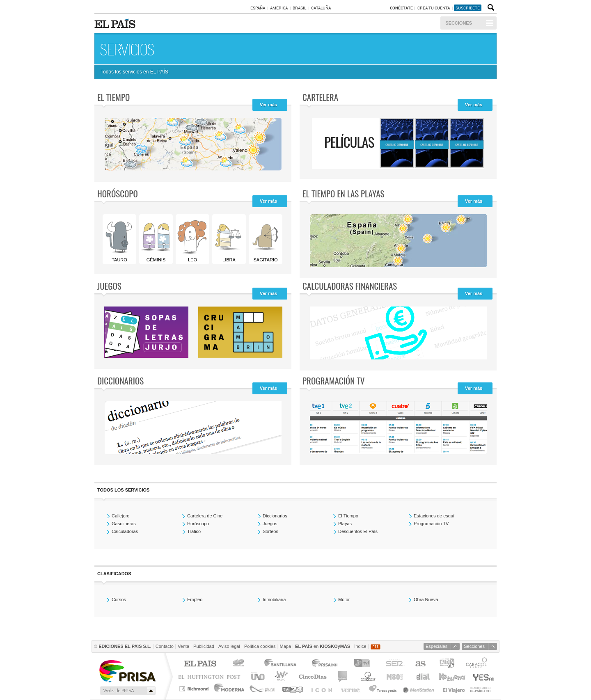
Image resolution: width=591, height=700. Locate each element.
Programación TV (333, 381)
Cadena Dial (422, 676)
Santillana (280, 664)
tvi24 (292, 689)
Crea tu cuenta (434, 8)
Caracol (477, 664)
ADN (447, 664)
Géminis (156, 239)
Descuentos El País (358, 531)
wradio (280, 676)
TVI (364, 664)
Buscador (490, 8)
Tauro (119, 239)
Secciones (459, 23)
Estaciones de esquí (434, 516)
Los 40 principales (239, 664)
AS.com (420, 664)
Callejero (120, 516)
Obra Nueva (426, 599)
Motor (344, 599)
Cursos (119, 599)
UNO (257, 676)
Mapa (285, 646)
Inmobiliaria (274, 599)
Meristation (420, 689)
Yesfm (482, 676)
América (279, 8)
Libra (229, 239)
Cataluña (321, 8)
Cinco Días (313, 676)
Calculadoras (125, 531)
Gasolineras (124, 524)
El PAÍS (200, 664)
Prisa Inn (325, 664)
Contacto (165, 646)
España (258, 8)
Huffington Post (211, 676)
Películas (349, 142)
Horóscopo (118, 193)
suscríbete (468, 8)
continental (343, 676)
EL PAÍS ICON (321, 689)
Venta (183, 646)
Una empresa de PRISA (127, 671)
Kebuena (451, 676)
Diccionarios (120, 381)
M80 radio (395, 676)
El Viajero (454, 689)
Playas (345, 524)
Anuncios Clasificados (480, 689)
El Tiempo (348, 516)
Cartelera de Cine (205, 516)
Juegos (109, 286)
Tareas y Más (383, 689)
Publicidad (204, 646)
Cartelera (320, 97)
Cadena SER (394, 664)
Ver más (268, 105)
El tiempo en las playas (343, 193)
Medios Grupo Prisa (127, 691)
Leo (192, 239)
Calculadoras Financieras (350, 286)
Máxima (367, 676)
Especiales (436, 646)
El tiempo (113, 97)
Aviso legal (229, 646)
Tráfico (194, 531)
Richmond (195, 689)
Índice (360, 646)
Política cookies (260, 646)
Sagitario (265, 239)
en (323, 646)
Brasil (299, 8)
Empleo (195, 599)
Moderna (230, 689)
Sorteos (270, 531)
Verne (351, 689)
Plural (262, 689)
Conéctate (401, 8)
